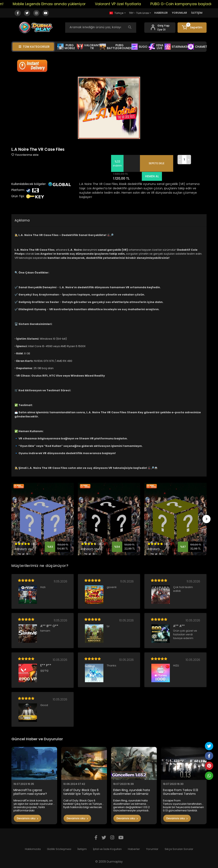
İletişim (82, 849)
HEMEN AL (151, 176)
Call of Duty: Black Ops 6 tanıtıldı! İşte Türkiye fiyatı (82, 792)
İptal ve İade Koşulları (107, 849)
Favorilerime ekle (25, 155)
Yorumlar (152, 849)
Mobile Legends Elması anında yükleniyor (53, 4)
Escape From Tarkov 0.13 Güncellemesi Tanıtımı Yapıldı (181, 792)
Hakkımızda (33, 849)
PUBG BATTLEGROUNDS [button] (116, 47)
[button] (192, 28)
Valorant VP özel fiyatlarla (122, 4)
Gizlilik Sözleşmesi (59, 849)
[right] (207, 519)
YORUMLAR (179, 13)
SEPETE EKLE (157, 163)
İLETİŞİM (197, 13)
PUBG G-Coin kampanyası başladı (185, 4)
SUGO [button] (139, 47)
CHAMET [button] (197, 47)
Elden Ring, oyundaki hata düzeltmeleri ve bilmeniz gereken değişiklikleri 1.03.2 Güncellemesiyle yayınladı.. (133, 792)
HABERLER (161, 13)
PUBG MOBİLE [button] (66, 47)
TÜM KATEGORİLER (34, 47)
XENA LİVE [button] (156, 47)
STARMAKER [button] (177, 47)
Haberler (134, 849)
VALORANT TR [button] (88, 47)
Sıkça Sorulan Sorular (179, 849)
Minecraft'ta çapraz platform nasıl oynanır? (30, 792)
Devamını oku (28, 818)
